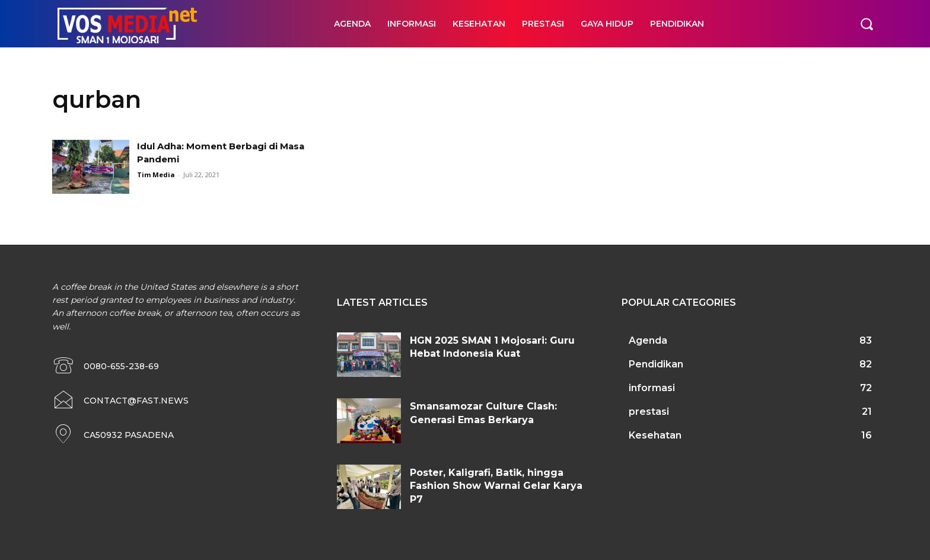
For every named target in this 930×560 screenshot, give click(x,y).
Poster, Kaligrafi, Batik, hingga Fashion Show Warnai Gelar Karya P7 (496, 486)
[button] (867, 24)
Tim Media (156, 175)
